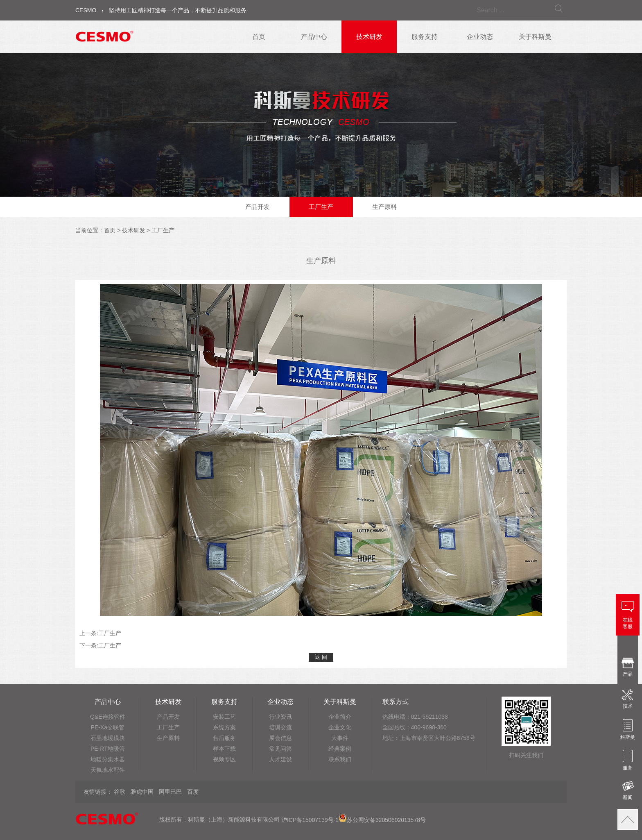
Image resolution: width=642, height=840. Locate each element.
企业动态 (480, 37)
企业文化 (340, 727)
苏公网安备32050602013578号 (382, 820)
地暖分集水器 (108, 759)
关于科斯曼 (535, 37)
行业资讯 (280, 717)
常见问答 (280, 749)
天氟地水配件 (108, 770)
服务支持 (425, 37)
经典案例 (340, 749)
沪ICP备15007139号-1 (310, 820)
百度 (193, 792)
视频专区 (224, 759)
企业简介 (340, 717)
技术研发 (369, 37)
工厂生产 (321, 207)
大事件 (340, 738)
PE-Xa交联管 (108, 727)
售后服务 (224, 738)
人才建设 (280, 759)
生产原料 (384, 207)
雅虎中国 (142, 792)
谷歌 (120, 792)
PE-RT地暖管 (108, 749)
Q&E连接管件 (108, 717)
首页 (259, 37)
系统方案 (224, 727)
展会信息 (280, 738)
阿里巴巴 (170, 792)
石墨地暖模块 (108, 738)
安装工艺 (224, 717)
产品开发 (258, 207)
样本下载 (224, 749)
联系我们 (340, 759)
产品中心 (314, 37)
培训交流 (280, 727)
